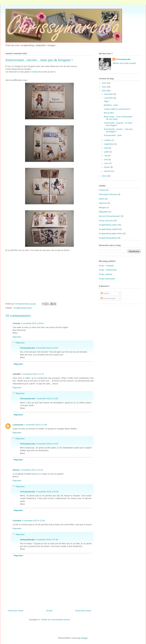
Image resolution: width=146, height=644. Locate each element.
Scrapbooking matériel (109, 229)
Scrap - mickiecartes (108, 270)
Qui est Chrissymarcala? (110, 216)
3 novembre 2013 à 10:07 (47, 348)
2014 (104, 87)
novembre (109, 98)
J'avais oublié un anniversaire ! (117, 109)
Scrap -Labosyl (105, 274)
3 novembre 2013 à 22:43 (32, 470)
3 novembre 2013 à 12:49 (36, 425)
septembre (109, 144)
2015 (104, 83)
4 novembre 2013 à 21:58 (33, 521)
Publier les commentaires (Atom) (56, 620)
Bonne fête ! (109, 113)
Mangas (102, 207)
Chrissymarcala (27, 348)
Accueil (49, 611)
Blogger (84, 638)
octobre (108, 140)
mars (107, 163)
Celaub (35, 72)
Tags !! (107, 101)
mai (106, 156)
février (107, 167)
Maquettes (103, 212)
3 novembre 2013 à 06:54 (32, 323)
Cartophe (17, 521)
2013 (104, 91)
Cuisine (102, 190)
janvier (108, 171)
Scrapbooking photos (108, 238)
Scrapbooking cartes (23, 308)
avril (106, 160)
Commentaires (108, 298)
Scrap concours (106, 221)
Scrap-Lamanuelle (107, 279)
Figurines (103, 203)
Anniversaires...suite (113, 135)
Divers (102, 199)
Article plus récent (15, 611)
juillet (107, 152)
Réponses (20, 343)
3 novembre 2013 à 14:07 (47, 444)
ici (55, 72)
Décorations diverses (108, 194)
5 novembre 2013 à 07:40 (47, 540)
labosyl (16, 470)
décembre (109, 94)
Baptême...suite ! (111, 105)
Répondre (17, 337)
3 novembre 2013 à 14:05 (47, 399)
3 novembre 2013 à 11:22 (33, 374)
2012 (104, 176)
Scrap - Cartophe (106, 266)
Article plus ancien (83, 611)
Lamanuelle (18, 425)
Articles (105, 293)
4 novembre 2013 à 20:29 (47, 492)
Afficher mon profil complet (124, 63)
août (107, 148)
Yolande (16, 323)
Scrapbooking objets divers (111, 233)
